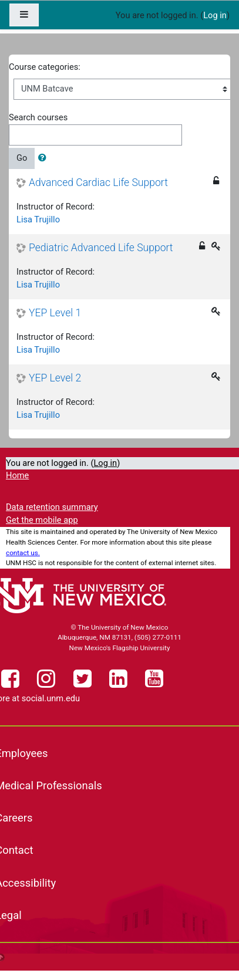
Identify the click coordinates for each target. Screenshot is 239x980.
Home (17, 475)
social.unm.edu (51, 698)
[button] (45, 158)
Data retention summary (52, 507)
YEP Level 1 (55, 313)
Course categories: (45, 67)
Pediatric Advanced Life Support (101, 248)
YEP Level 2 (55, 378)
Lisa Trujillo (38, 219)
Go (22, 158)
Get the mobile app (42, 520)
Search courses (38, 117)
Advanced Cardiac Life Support (98, 183)
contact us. (23, 553)
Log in (215, 15)
